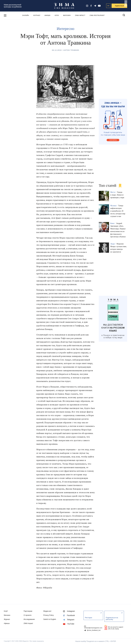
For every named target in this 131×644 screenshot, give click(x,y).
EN (108, 6)
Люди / (113, 244)
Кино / (113, 223)
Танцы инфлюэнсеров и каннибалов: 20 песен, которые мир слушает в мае (118, 211)
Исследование (29, 619)
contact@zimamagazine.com (93, 627)
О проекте (27, 615)
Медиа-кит (47, 611)
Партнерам (28, 611)
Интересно (65, 29)
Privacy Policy (49, 615)
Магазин (67, 15)
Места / (113, 192)
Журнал (37, 15)
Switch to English (50, 619)
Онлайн (26, 15)
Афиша (47, 15)
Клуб (57, 15)
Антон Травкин (71, 50)
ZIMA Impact (80, 15)
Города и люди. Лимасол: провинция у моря (117, 195)
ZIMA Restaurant (97, 15)
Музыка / (114, 206)
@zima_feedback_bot (92, 630)
